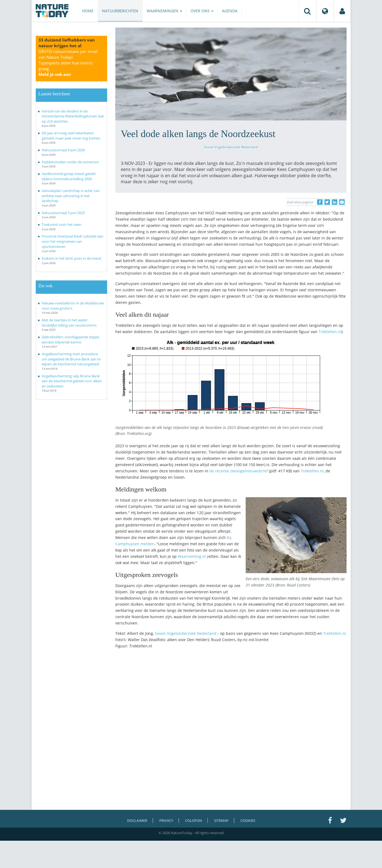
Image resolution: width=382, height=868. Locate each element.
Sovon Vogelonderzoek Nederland (231, 147)
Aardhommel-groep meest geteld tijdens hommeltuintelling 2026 (69, 176)
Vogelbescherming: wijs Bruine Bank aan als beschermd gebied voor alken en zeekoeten (72, 381)
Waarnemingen (164, 11)
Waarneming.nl (192, 556)
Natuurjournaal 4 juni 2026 (63, 150)
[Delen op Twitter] (327, 202)
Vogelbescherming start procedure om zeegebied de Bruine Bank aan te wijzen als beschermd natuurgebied (71, 359)
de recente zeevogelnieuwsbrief (239, 471)
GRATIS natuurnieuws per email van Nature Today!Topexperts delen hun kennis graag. (68, 63)
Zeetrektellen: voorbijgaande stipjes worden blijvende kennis (70, 340)
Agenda (230, 11)
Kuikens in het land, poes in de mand (71, 258)
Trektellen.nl (330, 332)
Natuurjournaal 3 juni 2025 (63, 213)
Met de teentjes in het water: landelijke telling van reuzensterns (69, 323)
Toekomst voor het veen (62, 224)
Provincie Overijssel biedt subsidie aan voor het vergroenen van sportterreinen (73, 241)
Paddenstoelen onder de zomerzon (70, 162)
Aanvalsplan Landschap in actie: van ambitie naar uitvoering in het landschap (71, 196)
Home (88, 11)
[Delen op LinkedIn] (335, 202)
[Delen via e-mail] (342, 202)
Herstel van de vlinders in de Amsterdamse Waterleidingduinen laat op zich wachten (73, 116)
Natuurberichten (120, 11)
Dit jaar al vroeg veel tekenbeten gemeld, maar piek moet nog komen (71, 136)
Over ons (202, 11)
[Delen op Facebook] (320, 202)
